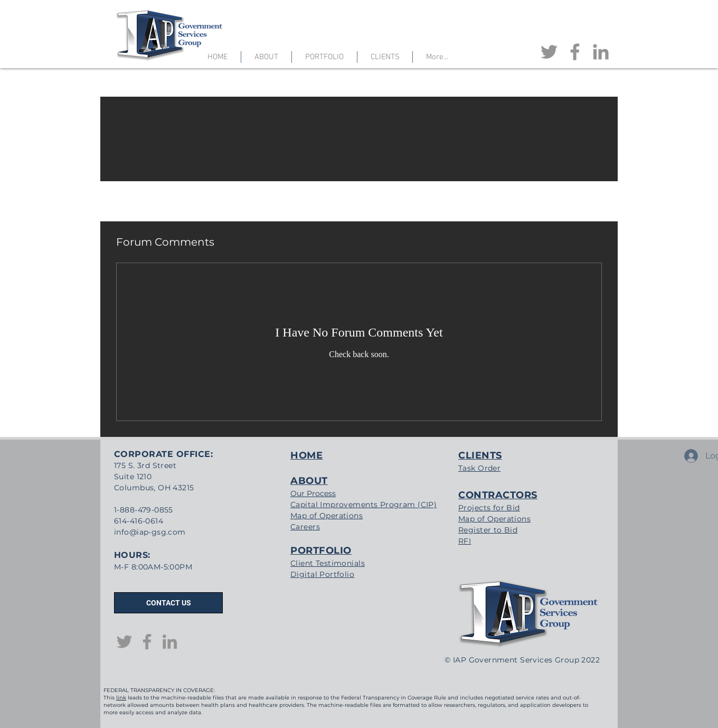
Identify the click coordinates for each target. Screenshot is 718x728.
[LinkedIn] (601, 52)
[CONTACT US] (168, 603)
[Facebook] (575, 52)
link (121, 698)
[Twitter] (549, 52)
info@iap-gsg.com (150, 532)
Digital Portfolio (322, 574)
